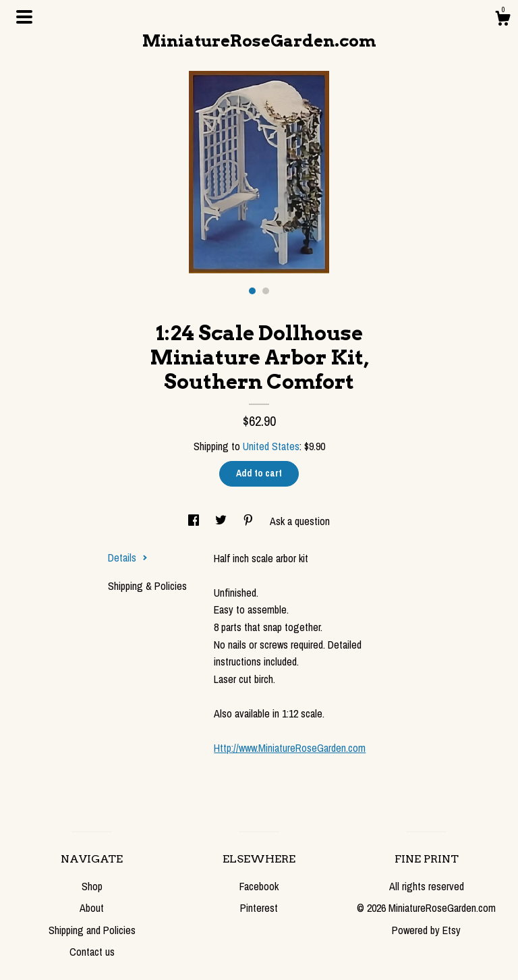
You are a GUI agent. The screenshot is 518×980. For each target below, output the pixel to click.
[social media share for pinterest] (250, 521)
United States (271, 446)
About (92, 908)
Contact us (92, 952)
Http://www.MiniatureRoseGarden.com (290, 748)
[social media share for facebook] (195, 521)
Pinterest (259, 908)
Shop (92, 886)
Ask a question (300, 521)
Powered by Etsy (426, 930)
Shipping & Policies (147, 586)
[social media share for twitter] (222, 521)
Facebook (259, 886)
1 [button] (252, 291)
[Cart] (502, 20)
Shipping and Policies (92, 930)
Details (128, 557)
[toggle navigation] (24, 17)
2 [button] (266, 291)
